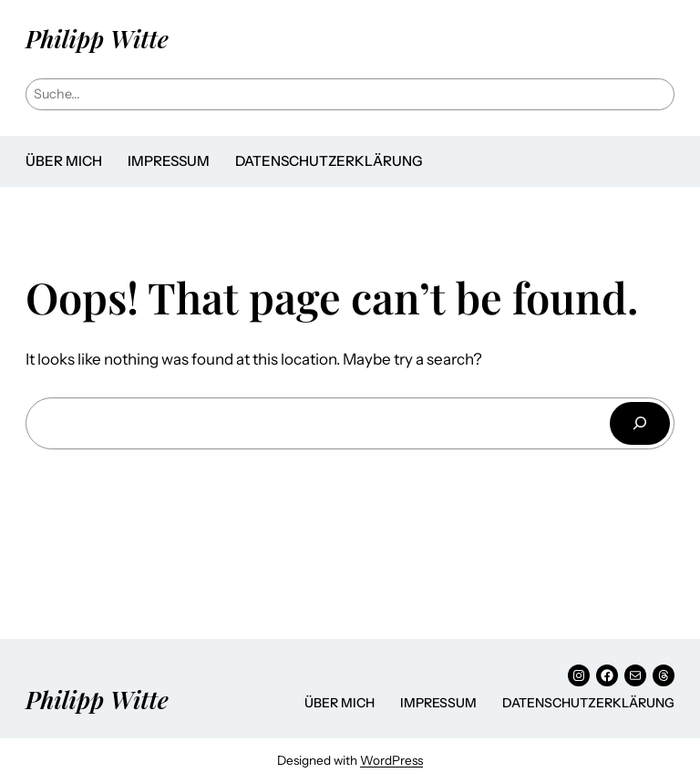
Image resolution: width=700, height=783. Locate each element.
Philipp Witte (97, 38)
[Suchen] (640, 423)
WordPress (391, 760)
